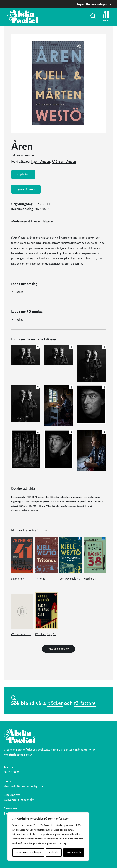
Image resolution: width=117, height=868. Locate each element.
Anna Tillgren (43, 221)
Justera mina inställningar (28, 853)
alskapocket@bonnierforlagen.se (24, 786)
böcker (55, 703)
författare (85, 703)
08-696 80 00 (12, 772)
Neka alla (54, 853)
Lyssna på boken (26, 189)
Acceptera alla (74, 853)
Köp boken (23, 174)
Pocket (19, 292)
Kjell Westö (41, 162)
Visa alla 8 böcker (58, 649)
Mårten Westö (64, 162)
